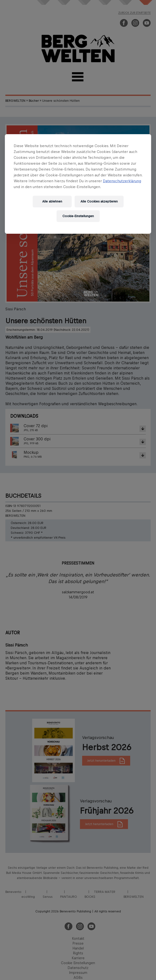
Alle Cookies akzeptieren (99, 201)
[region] (78, 184)
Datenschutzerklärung (122, 181)
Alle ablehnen (52, 201)
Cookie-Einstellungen (78, 216)
